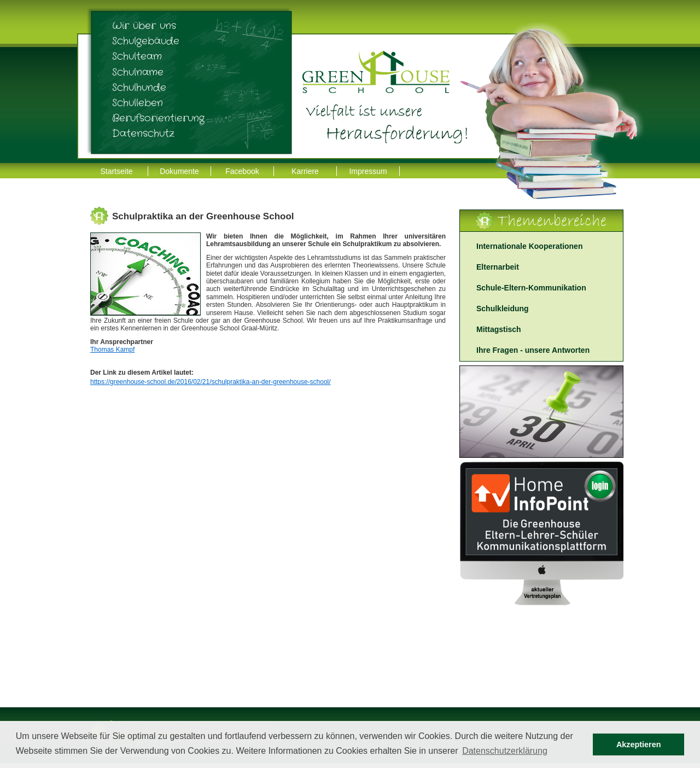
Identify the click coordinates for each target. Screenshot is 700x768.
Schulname (138, 72)
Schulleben (138, 103)
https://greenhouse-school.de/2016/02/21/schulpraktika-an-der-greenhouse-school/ (211, 382)
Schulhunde (139, 88)
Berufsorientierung (158, 118)
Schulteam (137, 56)
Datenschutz (143, 133)
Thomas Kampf (112, 350)
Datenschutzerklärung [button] (505, 751)
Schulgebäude (146, 41)
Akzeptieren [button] (639, 744)
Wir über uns (144, 26)
